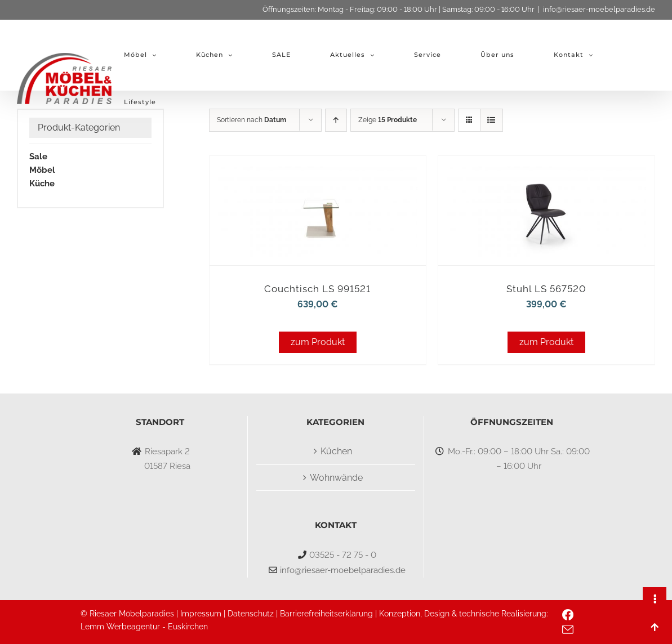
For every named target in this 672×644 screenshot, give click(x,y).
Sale (38, 156)
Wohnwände (336, 478)
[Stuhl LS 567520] (546, 171)
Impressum (201, 614)
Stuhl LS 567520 (546, 289)
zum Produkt (318, 342)
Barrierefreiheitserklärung (326, 614)
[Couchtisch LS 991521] (318, 171)
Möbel (42, 170)
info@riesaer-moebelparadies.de (599, 9)
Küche (42, 184)
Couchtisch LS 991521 (317, 289)
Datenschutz (251, 614)
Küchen (336, 451)
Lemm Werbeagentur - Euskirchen (144, 627)
